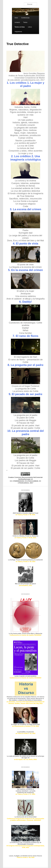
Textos (25, 22)
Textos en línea (20, 27)
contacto (17, 22)
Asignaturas (18, 32)
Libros (30, 27)
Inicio (16, 18)
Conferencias (25, 18)
